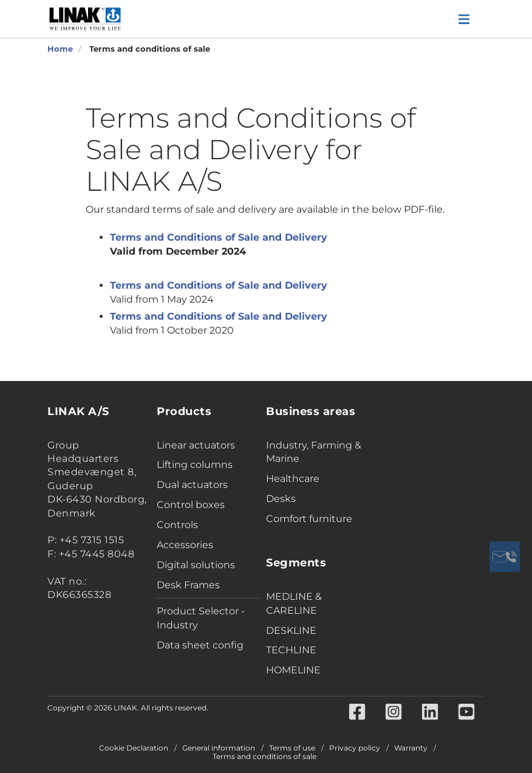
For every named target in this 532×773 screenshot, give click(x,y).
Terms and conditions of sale (264, 757)
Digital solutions (196, 565)
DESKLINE (291, 630)
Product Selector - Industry (201, 618)
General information (219, 748)
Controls (177, 525)
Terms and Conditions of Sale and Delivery (219, 237)
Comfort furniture (309, 519)
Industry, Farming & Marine (314, 452)
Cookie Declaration (134, 748)
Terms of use (292, 748)
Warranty (411, 748)
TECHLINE (291, 650)
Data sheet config (200, 645)
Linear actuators (196, 445)
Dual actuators (192, 485)
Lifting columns (195, 465)
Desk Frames (188, 585)
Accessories (185, 545)
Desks (281, 499)
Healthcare (293, 479)
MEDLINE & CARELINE (294, 603)
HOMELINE (293, 670)
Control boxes (191, 505)
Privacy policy (355, 748)
